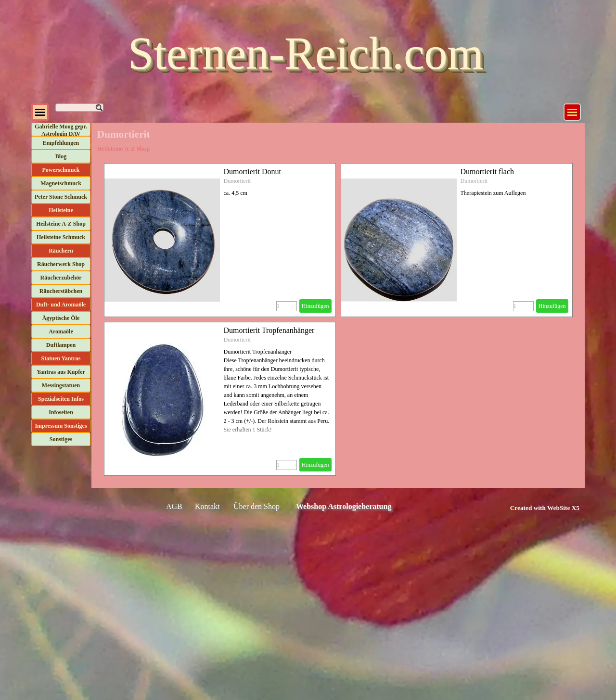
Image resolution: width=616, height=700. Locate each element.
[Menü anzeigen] (572, 112)
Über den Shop (257, 506)
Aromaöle (61, 331)
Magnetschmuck (61, 183)
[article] (220, 240)
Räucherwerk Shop (61, 264)
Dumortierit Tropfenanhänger (269, 330)
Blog (61, 156)
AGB (174, 506)
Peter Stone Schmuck (61, 197)
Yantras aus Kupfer (61, 372)
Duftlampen (61, 345)
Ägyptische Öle (61, 318)
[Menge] (287, 306)
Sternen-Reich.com (306, 53)
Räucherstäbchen (61, 291)
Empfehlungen (61, 143)
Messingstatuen (61, 385)
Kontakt (207, 506)
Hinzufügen (315, 306)
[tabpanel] (534, 508)
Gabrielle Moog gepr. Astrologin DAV (61, 130)
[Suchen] (79, 108)
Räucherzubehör (61, 278)
